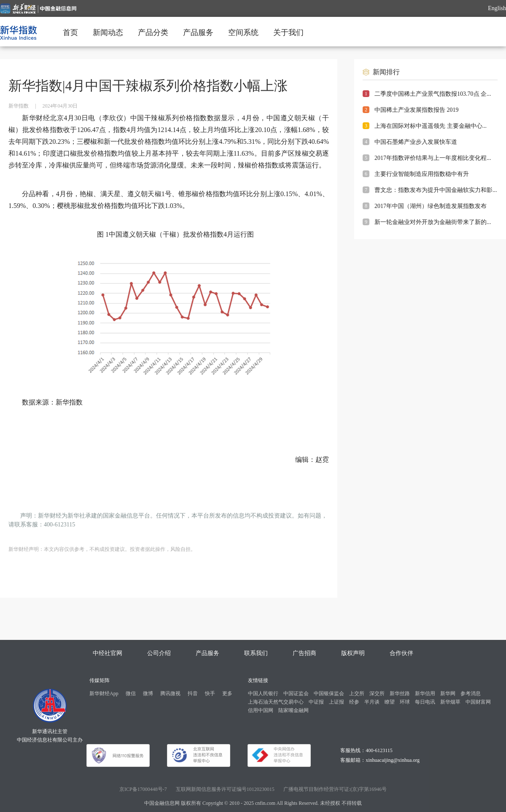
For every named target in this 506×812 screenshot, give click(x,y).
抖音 (193, 693)
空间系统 (243, 32)
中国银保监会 (329, 693)
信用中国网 (261, 710)
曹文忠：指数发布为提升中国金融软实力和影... (436, 190)
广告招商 (304, 653)
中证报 (316, 702)
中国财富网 (478, 702)
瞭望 (390, 702)
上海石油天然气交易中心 (276, 702)
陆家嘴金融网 (293, 710)
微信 (131, 693)
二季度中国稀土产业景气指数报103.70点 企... (433, 94)
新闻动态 (108, 32)
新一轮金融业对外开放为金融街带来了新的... (433, 222)
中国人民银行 (263, 693)
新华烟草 (450, 702)
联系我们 (256, 653)
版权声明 (353, 653)
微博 (148, 693)
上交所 (357, 693)
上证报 (336, 702)
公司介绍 (159, 653)
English (497, 8)
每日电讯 (425, 702)
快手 (210, 693)
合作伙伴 (401, 653)
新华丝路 (400, 693)
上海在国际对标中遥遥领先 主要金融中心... (431, 126)
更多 (227, 693)
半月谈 (372, 702)
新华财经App (104, 693)
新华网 (448, 693)
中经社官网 (108, 653)
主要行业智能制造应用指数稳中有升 (422, 174)
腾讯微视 (170, 693)
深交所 (377, 693)
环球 (405, 702)
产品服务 (198, 32)
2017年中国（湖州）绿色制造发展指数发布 (431, 206)
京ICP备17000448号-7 (143, 789)
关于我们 (288, 32)
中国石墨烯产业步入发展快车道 (416, 142)
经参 (354, 702)
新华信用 (425, 693)
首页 (70, 32)
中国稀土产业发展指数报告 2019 (417, 110)
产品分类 (153, 32)
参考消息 (471, 693)
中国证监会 (296, 693)
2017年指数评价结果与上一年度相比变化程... (433, 158)
